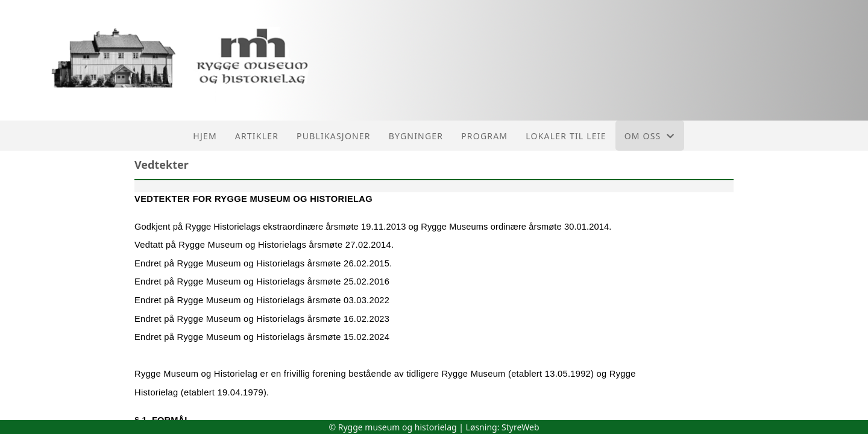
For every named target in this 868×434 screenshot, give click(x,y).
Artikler (257, 136)
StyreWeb (520, 427)
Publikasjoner (334, 136)
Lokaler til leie (566, 136)
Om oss (650, 136)
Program (484, 136)
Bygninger (416, 136)
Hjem (205, 136)
